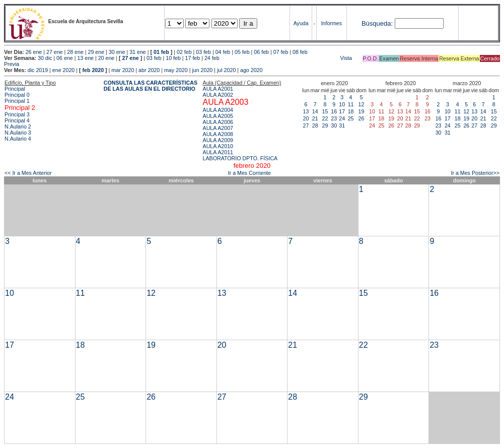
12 (362, 104)
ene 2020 (63, 70)
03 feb (203, 52)
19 (362, 111)
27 (306, 125)
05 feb (242, 52)
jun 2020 (202, 70)
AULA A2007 (218, 128)
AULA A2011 (218, 152)
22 (325, 118)
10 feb (173, 58)
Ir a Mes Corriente (249, 173)
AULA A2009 (218, 140)
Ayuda (301, 23)
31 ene (138, 52)
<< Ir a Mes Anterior (28, 173)
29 (325, 125)
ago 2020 (251, 70)
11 (351, 104)
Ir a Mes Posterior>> (475, 173)
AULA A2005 (218, 116)
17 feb (193, 58)
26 (362, 118)
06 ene (65, 58)
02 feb (184, 52)
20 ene (106, 58)
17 (342, 111)
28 (315, 125)
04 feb (223, 52)
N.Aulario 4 (18, 139)
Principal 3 (17, 114)
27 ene (55, 52)
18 (351, 111)
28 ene (75, 52)
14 (315, 111)
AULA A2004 (218, 110)
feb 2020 (93, 70)
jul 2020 (226, 70)
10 (342, 104)
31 (342, 125)
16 (334, 111)
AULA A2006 (218, 122)
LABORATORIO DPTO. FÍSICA (240, 158)
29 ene (96, 52)
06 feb (261, 52)
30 (334, 125)
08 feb (300, 52)
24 (342, 118)
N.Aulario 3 (18, 133)
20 (306, 118)
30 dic (45, 58)
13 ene (85, 58)
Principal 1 (17, 101)
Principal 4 (17, 120)
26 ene (34, 52)
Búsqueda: (377, 23)
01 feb (161, 52)
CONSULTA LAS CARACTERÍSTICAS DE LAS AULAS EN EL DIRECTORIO (151, 86)
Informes (332, 23)
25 (351, 118)
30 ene (117, 52)
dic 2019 (38, 70)
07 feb (281, 52)
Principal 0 (17, 95)
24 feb (212, 58)
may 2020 (176, 70)
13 (306, 111)
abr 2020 (149, 70)
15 (325, 111)
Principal (15, 89)
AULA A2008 (218, 134)
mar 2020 (123, 70)
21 (315, 118)
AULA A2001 (218, 89)
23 (334, 118)
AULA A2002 (218, 95)
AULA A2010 (218, 146)
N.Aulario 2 (18, 126)
